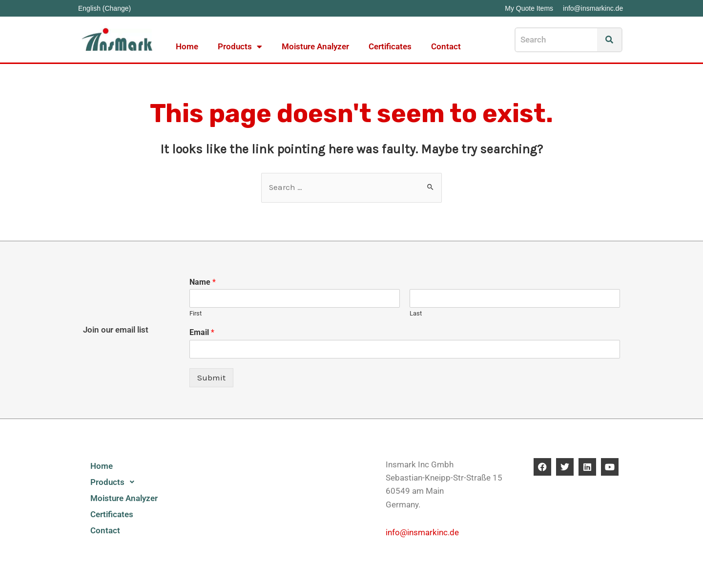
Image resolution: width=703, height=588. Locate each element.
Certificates (390, 46)
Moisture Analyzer (315, 46)
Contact (446, 46)
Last (416, 314)
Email (202, 332)
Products (240, 47)
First (196, 314)
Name (203, 282)
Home (187, 46)
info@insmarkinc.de (422, 532)
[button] (134, 482)
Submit (211, 378)
